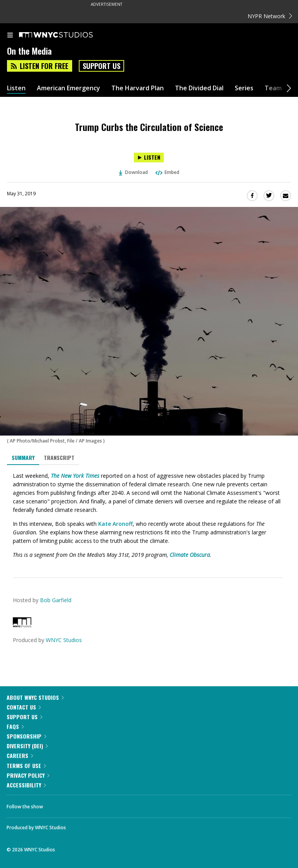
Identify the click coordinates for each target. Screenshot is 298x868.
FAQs (15, 726)
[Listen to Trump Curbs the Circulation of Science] (149, 158)
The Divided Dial (199, 88)
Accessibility (26, 785)
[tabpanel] (149, 515)
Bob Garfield (56, 600)
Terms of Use (26, 766)
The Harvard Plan (138, 88)
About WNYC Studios (35, 697)
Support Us (101, 66)
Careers (20, 755)
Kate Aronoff (115, 524)
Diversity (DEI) (27, 746)
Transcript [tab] (59, 457)
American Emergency (68, 88)
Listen (16, 88)
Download (133, 172)
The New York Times (75, 476)
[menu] (10, 36)
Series (244, 88)
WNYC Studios (64, 640)
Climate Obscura (190, 555)
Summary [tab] (23, 457)
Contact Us (24, 707)
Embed (167, 172)
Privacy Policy (28, 775)
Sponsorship (26, 736)
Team (273, 88)
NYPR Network (270, 16)
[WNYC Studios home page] (66, 35)
